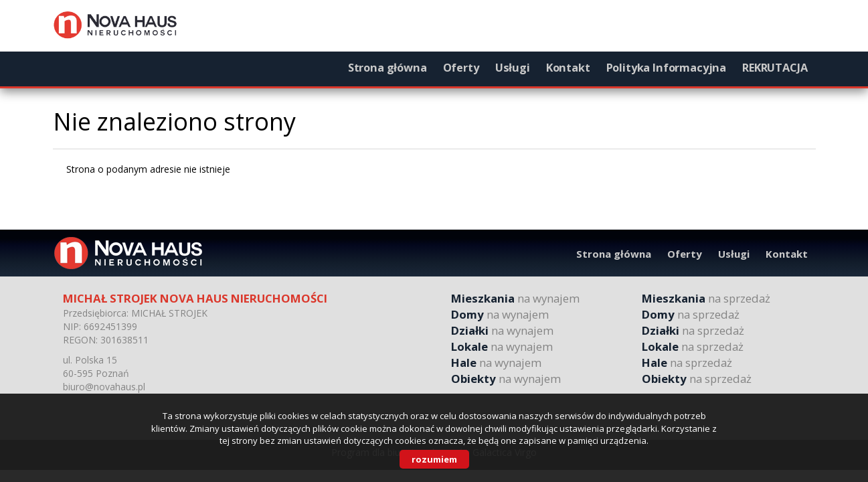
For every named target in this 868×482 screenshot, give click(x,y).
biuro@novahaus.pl (104, 387)
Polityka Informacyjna (667, 68)
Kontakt (568, 68)
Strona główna (387, 68)
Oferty (461, 68)
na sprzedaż (706, 298)
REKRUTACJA (775, 68)
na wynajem (515, 298)
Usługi (513, 68)
